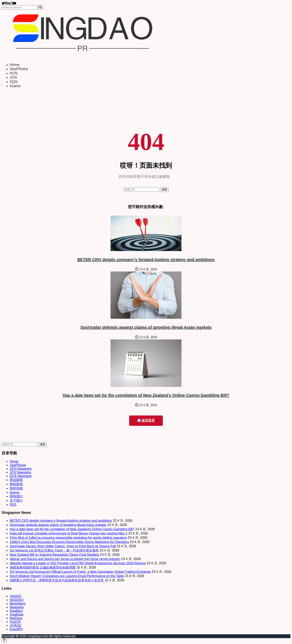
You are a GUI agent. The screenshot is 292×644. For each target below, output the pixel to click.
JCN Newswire (20, 472)
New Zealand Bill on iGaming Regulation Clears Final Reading (54, 555)
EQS (14, 82)
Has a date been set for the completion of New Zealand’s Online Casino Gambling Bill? (146, 395)
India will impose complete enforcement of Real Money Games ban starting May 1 (69, 533)
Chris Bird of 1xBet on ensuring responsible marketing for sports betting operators (68, 538)
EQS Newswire (21, 476)
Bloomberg (18, 604)
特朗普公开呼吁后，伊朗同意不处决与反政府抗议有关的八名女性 (57, 580)
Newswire (17, 607)
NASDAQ (17, 600)
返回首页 (146, 420)
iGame (15, 86)
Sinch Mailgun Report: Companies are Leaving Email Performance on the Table (67, 576)
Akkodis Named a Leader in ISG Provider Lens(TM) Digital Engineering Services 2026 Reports (78, 563)
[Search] (40, 7)
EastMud (16, 611)
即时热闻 (16, 488)
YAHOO (16, 596)
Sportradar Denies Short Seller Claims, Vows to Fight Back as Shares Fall (63, 546)
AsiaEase (17, 614)
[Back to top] (4, 640)
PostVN (15, 622)
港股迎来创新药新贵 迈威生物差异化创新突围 (43, 567)
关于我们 (16, 501)
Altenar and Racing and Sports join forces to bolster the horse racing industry (65, 559)
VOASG (16, 625)
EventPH (16, 629)
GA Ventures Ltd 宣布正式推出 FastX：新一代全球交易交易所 (54, 550)
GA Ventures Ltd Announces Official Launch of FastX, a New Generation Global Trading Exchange (80, 572)
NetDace (16, 618)
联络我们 (16, 496)
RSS (13, 505)
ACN (14, 73)
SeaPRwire (19, 69)
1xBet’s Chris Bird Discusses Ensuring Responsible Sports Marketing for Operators (69, 542)
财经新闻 (16, 484)
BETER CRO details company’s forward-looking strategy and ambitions (146, 260)
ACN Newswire (21, 469)
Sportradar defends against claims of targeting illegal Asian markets (146, 327)
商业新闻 (16, 480)
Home (15, 65)
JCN (13, 77)
